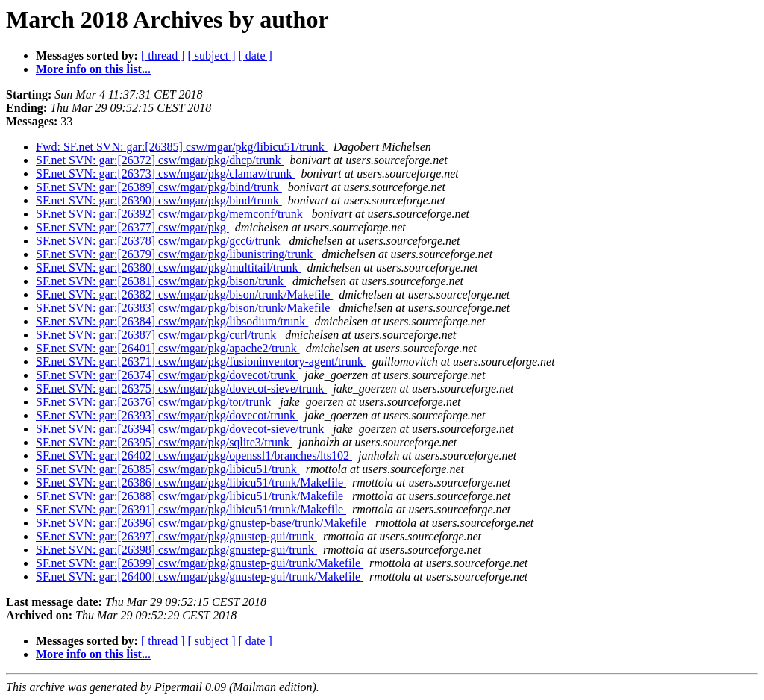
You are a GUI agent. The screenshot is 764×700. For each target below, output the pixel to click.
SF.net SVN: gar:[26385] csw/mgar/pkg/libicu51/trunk (168, 469)
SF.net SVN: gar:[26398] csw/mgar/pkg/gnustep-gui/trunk (176, 550)
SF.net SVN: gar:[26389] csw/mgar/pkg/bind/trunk (159, 187)
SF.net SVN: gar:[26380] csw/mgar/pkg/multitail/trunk (169, 268)
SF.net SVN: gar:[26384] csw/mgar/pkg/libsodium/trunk (172, 321)
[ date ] (256, 56)
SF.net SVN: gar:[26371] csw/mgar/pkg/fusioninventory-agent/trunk (201, 362)
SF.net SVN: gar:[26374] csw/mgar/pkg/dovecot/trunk (167, 375)
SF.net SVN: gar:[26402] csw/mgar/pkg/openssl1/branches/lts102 (194, 456)
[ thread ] (163, 56)
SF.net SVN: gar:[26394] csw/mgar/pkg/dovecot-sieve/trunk (181, 429)
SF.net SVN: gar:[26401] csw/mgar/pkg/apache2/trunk (168, 348)
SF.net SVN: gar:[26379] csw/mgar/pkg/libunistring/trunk (176, 254)
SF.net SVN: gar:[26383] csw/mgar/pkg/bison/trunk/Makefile (184, 308)
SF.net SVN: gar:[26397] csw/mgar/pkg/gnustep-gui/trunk (176, 536)
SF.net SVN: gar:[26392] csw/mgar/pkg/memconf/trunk (171, 214)
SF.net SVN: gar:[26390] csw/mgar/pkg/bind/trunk (159, 200)
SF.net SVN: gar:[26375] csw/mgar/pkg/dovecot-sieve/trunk (181, 388)
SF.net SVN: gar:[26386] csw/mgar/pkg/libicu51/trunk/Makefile (191, 482)
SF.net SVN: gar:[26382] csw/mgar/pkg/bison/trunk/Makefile (184, 294)
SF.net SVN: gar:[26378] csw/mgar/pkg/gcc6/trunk (160, 241)
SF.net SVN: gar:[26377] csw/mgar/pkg (132, 227)
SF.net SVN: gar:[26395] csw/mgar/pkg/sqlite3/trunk (164, 442)
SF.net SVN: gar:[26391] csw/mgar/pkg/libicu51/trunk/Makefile (191, 509)
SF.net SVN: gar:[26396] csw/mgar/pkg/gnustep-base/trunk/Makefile (203, 523)
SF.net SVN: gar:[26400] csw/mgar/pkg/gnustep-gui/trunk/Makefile (200, 576)
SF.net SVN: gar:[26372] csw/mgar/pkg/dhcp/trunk (160, 160)
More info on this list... (93, 69)
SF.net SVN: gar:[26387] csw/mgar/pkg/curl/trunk (157, 335)
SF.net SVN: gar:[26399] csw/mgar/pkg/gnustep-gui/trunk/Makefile (200, 563)
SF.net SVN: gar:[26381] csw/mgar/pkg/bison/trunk (161, 281)
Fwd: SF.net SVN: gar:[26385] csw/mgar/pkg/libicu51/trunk (182, 147)
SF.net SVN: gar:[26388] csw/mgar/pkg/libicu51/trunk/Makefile (191, 496)
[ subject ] (212, 56)
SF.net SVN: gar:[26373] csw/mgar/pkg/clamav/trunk (166, 174)
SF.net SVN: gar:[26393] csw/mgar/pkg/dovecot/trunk (167, 415)
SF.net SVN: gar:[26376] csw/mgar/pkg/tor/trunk (155, 402)
